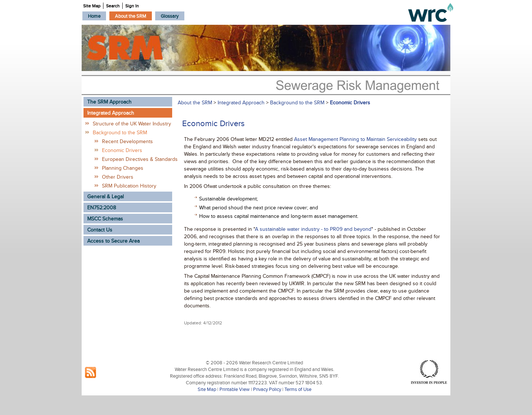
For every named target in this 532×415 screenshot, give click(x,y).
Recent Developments (127, 141)
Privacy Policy (267, 389)
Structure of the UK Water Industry (132, 124)
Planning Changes (123, 168)
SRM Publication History (129, 186)
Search (113, 6)
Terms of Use (298, 389)
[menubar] (133, 16)
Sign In (132, 6)
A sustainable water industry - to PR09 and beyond (313, 229)
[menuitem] (94, 16)
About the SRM (195, 102)
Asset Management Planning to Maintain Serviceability (356, 139)
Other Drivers (118, 177)
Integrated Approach (241, 102)
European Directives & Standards (137, 159)
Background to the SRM (120, 132)
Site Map (207, 389)
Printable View (235, 389)
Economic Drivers (122, 150)
